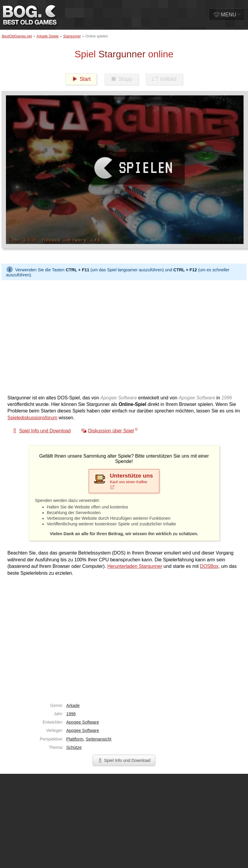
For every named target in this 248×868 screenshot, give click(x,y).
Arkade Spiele (48, 36)
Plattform (75, 739)
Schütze (74, 747)
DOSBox (209, 566)
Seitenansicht (99, 739)
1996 (71, 714)
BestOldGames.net (17, 36)
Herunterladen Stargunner (135, 566)
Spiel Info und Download (124, 760)
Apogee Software (83, 722)
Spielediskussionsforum (32, 418)
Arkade (73, 705)
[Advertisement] (56, 336)
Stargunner (72, 36)
